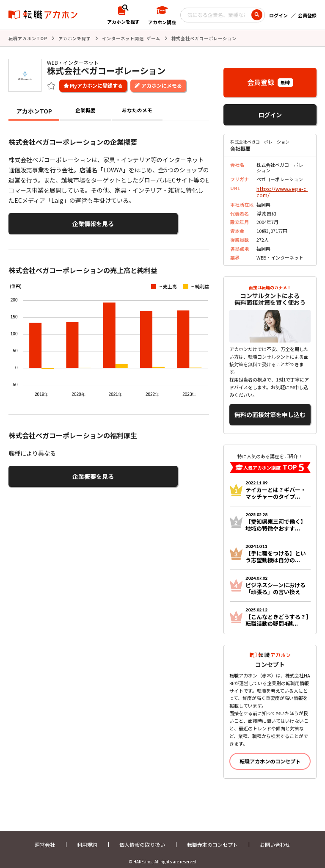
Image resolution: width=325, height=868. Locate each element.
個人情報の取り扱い (142, 837)
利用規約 (87, 837)
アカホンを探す (75, 38)
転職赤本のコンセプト (212, 837)
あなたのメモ (137, 110)
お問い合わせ (275, 837)
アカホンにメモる (162, 84)
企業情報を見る (50, 222)
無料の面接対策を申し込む (270, 409)
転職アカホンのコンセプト (270, 754)
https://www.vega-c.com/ (281, 190)
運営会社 (45, 837)
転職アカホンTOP (28, 38)
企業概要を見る (50, 471)
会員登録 (307, 15)
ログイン (278, 15)
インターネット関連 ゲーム (131, 38)
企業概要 (85, 110)
